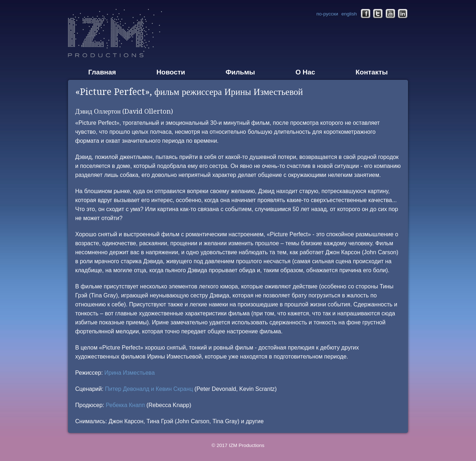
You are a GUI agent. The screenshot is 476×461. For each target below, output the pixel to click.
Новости (171, 72)
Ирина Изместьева (130, 373)
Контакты (372, 72)
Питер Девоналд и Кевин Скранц (149, 389)
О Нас (305, 72)
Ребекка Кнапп (125, 405)
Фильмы (240, 72)
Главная (102, 72)
